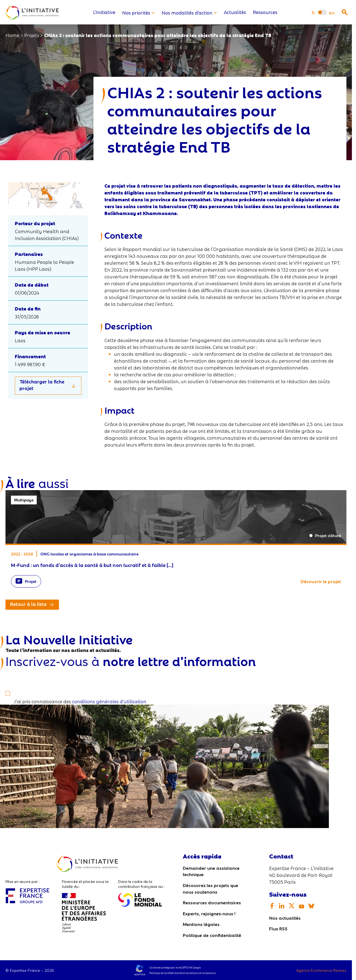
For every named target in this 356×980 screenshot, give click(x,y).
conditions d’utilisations (201, 973)
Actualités (235, 12)
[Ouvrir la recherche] (345, 12)
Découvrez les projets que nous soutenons (210, 888)
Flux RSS (278, 929)
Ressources (265, 12)
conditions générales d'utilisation (109, 701)
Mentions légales (201, 924)
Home (12, 35)
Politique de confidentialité (212, 935)
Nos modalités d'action (189, 12)
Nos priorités (139, 12)
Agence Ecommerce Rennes (321, 970)
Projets (32, 35)
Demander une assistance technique (211, 871)
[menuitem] (313, 12)
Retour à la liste (28, 604)
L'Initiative (104, 12)
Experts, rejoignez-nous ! (209, 913)
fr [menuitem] (313, 12)
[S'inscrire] (10, 689)
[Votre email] (176, 676)
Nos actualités (285, 918)
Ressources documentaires (212, 903)
